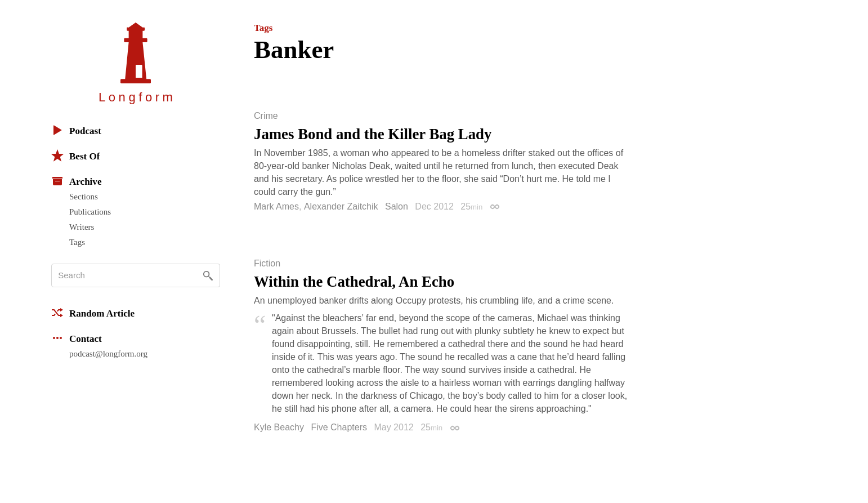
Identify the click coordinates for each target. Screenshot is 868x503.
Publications (90, 212)
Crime (266, 116)
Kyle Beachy (279, 427)
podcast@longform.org (108, 354)
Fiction (267, 264)
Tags (77, 242)
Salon (397, 206)
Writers (82, 227)
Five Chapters (339, 427)
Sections (84, 197)
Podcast (76, 130)
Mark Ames (276, 206)
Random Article (93, 313)
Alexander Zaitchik (341, 206)
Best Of (75, 155)
